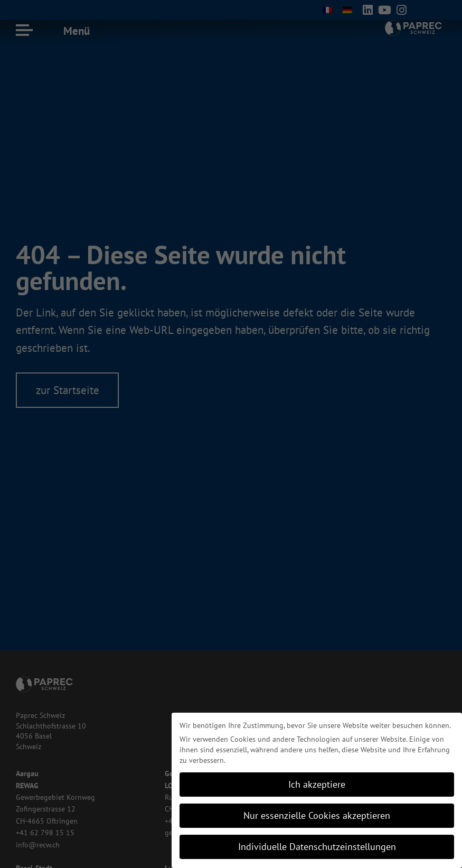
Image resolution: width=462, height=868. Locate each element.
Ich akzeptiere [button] (317, 784)
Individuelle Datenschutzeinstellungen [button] (317, 847)
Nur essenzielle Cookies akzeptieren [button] (317, 815)
